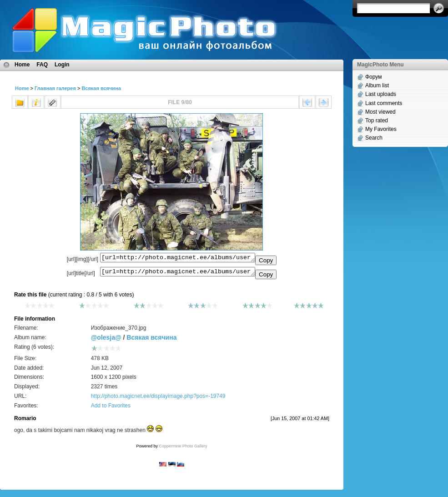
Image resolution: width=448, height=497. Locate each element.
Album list (377, 85)
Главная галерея (55, 88)
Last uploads (381, 94)
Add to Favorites (111, 408)
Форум (373, 77)
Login (62, 65)
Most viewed (380, 112)
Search (374, 138)
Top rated (377, 120)
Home (22, 65)
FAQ (42, 65)
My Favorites (381, 129)
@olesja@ (106, 340)
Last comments (384, 103)
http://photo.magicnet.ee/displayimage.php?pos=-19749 (158, 399)
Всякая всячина (101, 88)
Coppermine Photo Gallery (183, 449)
